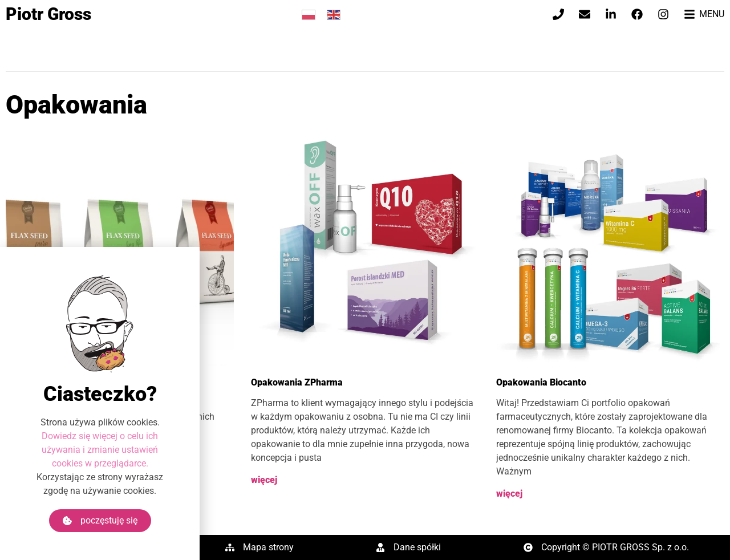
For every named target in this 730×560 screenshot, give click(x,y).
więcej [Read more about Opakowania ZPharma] (264, 480)
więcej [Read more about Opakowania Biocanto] (509, 494)
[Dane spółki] (380, 547)
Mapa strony (268, 547)
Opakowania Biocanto (541, 382)
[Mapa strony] (230, 547)
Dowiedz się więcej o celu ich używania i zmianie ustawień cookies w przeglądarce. (100, 462)
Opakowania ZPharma (297, 382)
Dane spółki (417, 547)
